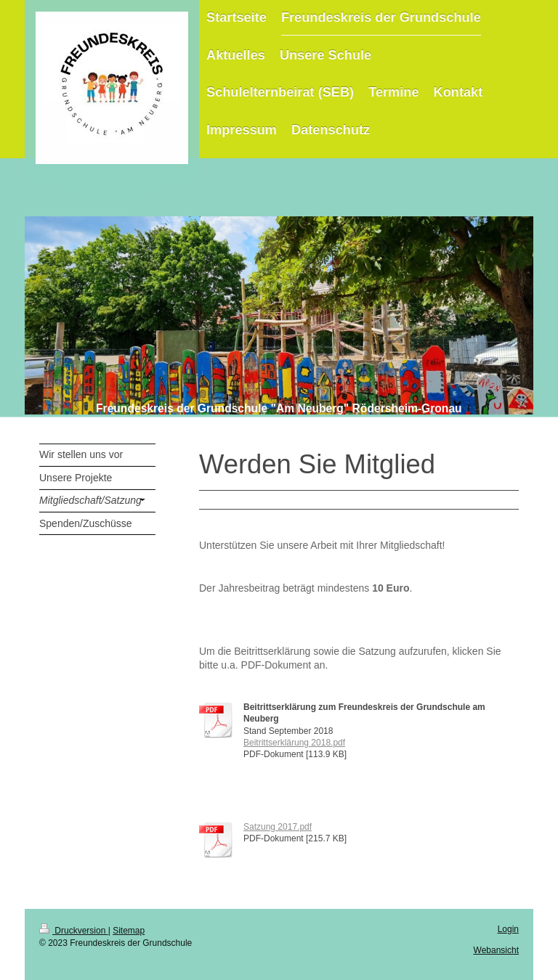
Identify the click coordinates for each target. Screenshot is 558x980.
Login (508, 929)
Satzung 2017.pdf (278, 827)
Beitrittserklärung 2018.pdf (294, 743)
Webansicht (496, 950)
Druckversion (74, 931)
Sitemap (129, 931)
